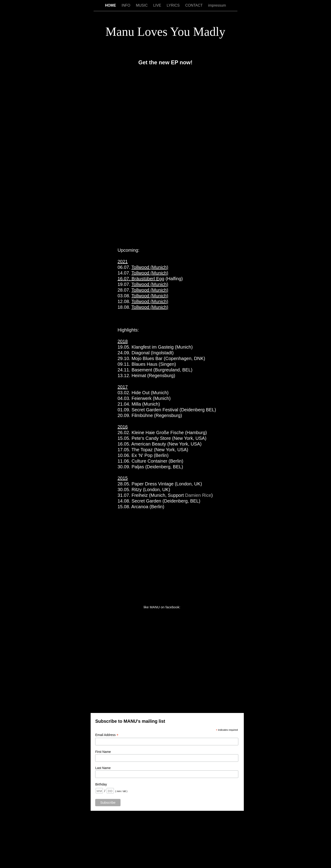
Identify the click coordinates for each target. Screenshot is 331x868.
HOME (111, 5)
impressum (217, 5)
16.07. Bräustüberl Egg (141, 279)
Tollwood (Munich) (150, 267)
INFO (127, 5)
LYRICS (174, 5)
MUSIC (142, 5)
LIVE (158, 5)
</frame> (166, 153)
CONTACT (194, 5)
